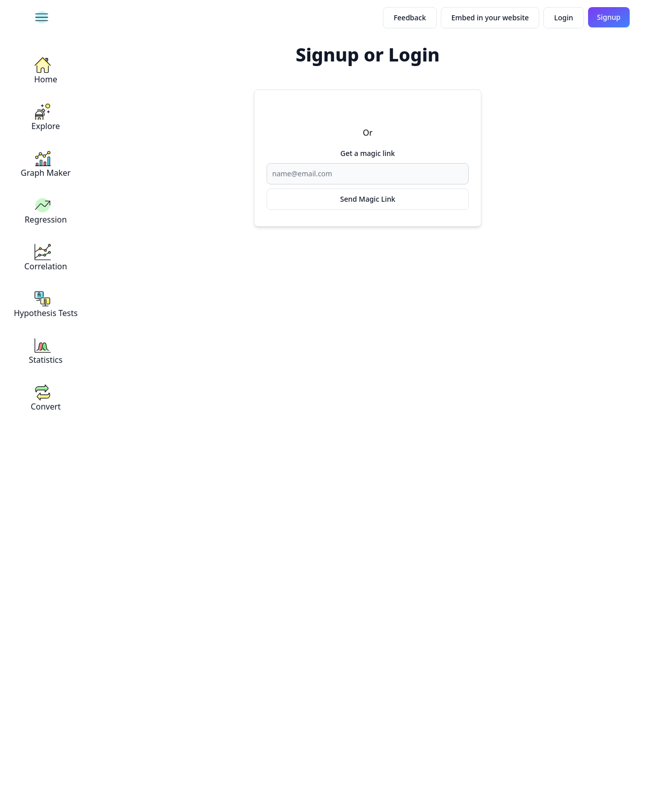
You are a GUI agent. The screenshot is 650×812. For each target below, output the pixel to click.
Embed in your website (490, 18)
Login (563, 18)
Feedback (410, 18)
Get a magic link (367, 153)
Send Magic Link (368, 199)
